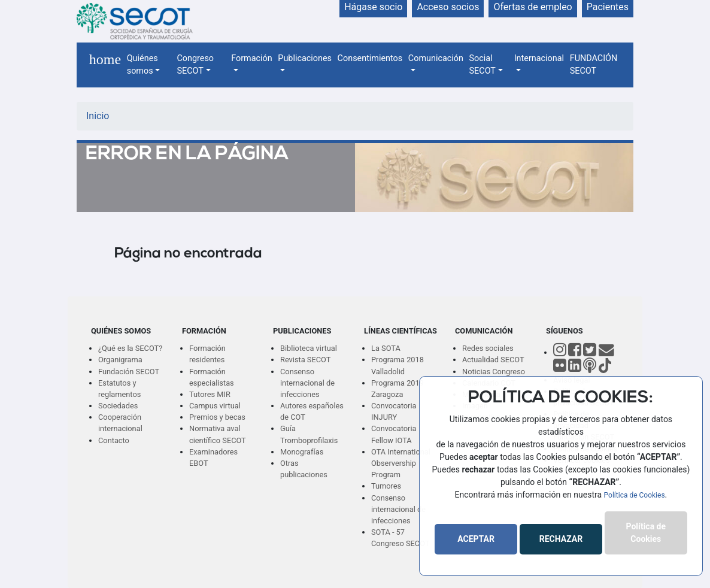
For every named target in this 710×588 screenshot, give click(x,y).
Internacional (539, 58)
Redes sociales (488, 348)
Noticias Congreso (494, 372)
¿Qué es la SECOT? (130, 348)
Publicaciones (305, 58)
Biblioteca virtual (309, 348)
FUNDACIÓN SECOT (594, 65)
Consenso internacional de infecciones (307, 383)
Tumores (386, 486)
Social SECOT (483, 65)
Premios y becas (217, 417)
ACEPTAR (476, 539)
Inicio (98, 116)
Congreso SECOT (195, 65)
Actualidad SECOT (493, 360)
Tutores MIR (210, 394)
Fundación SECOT (129, 372)
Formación (252, 58)
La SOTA (386, 348)
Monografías (302, 452)
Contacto (114, 440)
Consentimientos (370, 58)
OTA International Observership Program (401, 463)
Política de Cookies (635, 495)
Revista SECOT (305, 360)
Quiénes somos (142, 65)
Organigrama (120, 360)
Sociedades (118, 406)
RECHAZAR (561, 539)
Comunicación (436, 58)
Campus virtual (215, 406)
